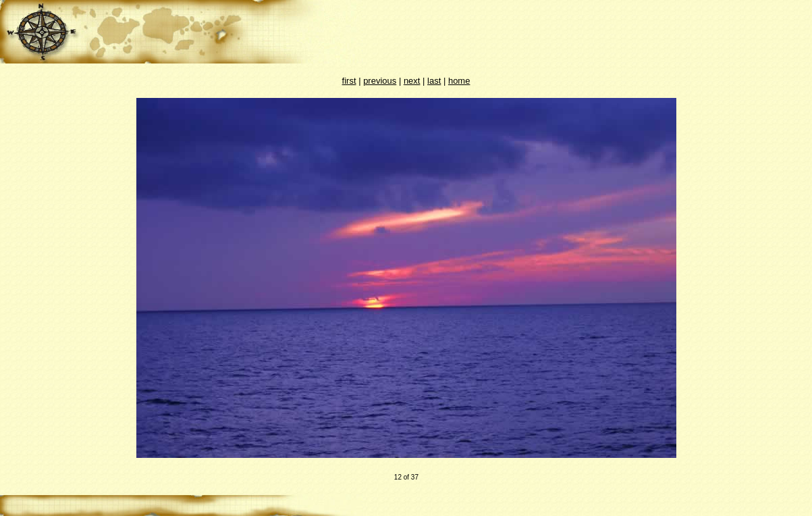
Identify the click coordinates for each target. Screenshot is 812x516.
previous (380, 81)
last (434, 81)
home (459, 81)
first (349, 81)
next (412, 81)
